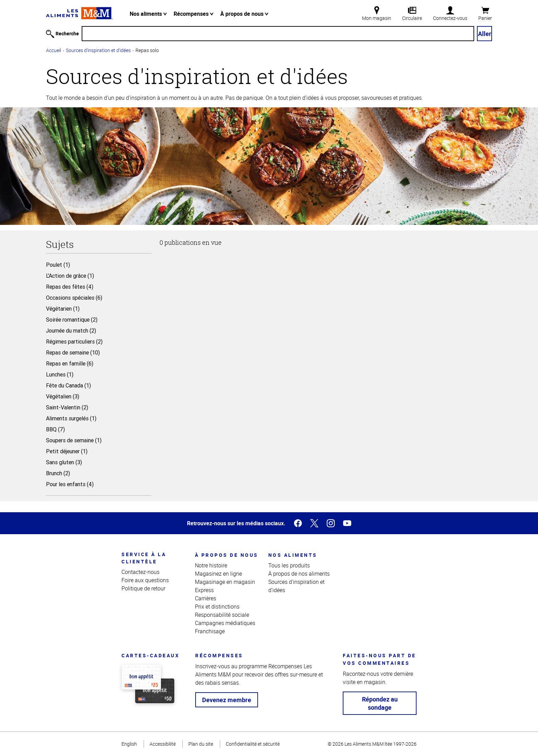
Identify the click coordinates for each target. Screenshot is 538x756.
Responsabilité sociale (222, 615)
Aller (485, 34)
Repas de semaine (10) (73, 352)
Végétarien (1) (63, 309)
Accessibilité (163, 744)
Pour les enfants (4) (70, 484)
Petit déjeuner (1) (67, 451)
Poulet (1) (58, 265)
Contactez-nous (141, 572)
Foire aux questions (145, 580)
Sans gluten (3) (64, 462)
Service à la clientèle (144, 558)
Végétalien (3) (63, 396)
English (129, 744)
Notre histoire (211, 565)
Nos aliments (148, 14)
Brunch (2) (58, 473)
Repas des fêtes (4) (70, 287)
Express (204, 590)
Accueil (54, 50)
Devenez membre (227, 700)
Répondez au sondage (380, 703)
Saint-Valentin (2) (67, 407)
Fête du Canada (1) (68, 385)
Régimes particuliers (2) (74, 341)
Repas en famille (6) (70, 363)
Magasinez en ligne (218, 574)
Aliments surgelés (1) (71, 418)
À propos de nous (244, 14)
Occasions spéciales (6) (74, 298)
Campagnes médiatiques (225, 623)
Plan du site (201, 744)
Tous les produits (289, 565)
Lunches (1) (60, 374)
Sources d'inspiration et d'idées (98, 50)
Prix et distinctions (217, 607)
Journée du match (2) (71, 331)
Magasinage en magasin (225, 582)
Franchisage (210, 631)
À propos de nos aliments (299, 574)
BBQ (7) (55, 429)
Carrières (206, 598)
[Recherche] (278, 34)
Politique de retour (143, 588)
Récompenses (194, 14)
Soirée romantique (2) (72, 320)
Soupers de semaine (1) (74, 440)
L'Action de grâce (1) (70, 276)
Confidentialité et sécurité (253, 744)
